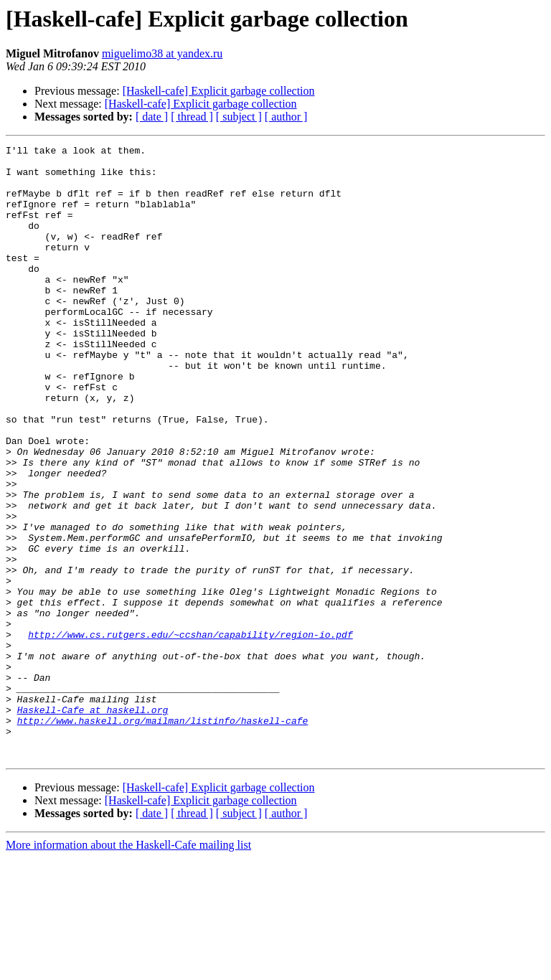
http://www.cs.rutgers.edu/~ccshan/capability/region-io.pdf (190, 733)
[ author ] (286, 117)
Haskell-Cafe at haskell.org (93, 824)
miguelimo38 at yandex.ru (162, 53)
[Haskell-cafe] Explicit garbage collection (219, 91)
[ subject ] (239, 117)
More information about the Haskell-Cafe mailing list (128, 967)
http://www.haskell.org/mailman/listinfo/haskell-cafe (163, 837)
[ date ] (152, 117)
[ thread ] (192, 117)
